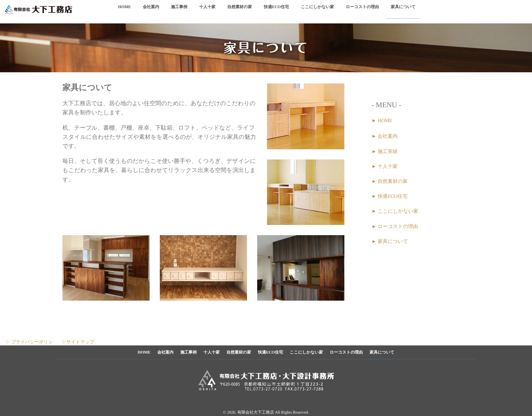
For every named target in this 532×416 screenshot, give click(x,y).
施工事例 (179, 11)
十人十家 (207, 11)
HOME (125, 11)
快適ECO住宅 (276, 11)
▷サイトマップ (78, 342)
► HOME (382, 121)
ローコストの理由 (362, 11)
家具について (403, 11)
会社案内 (151, 11)
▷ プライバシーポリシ (26, 342)
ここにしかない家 (317, 11)
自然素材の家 (240, 11)
